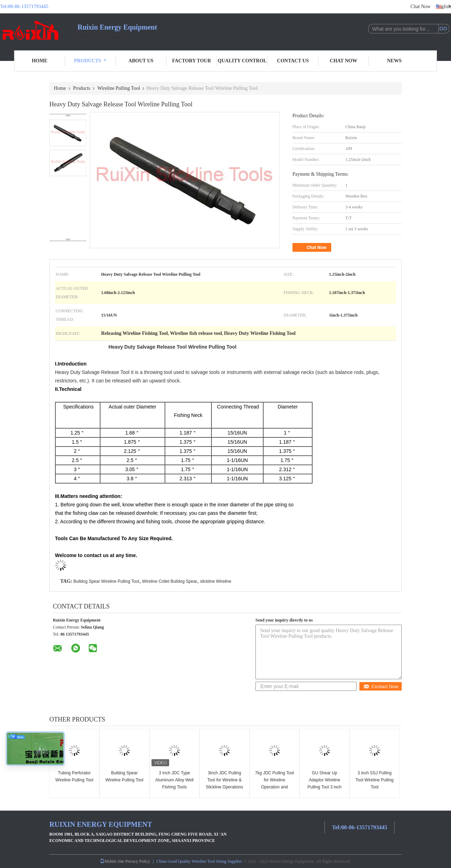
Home (39, 61)
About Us (141, 61)
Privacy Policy (137, 861)
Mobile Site (112, 861)
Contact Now (381, 686)
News (394, 61)
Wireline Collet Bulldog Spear (169, 581)
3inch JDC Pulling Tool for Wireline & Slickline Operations (224, 780)
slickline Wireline (216, 581)
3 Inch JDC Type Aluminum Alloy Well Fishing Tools (174, 780)
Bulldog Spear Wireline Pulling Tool (106, 581)
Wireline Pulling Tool (119, 88)
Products (90, 61)
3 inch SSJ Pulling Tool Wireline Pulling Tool (375, 780)
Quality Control (242, 61)
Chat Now (421, 7)
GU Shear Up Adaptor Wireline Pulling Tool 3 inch (325, 780)
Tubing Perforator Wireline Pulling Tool (74, 776)
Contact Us (293, 61)
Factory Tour (191, 61)
